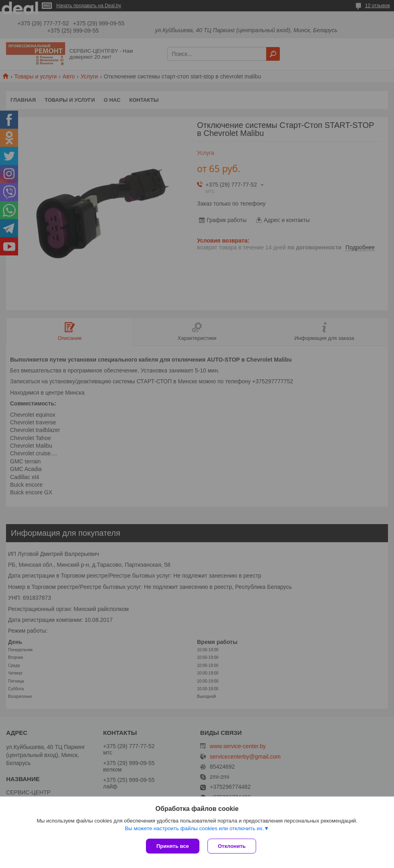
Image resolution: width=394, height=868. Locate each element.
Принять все (173, 846)
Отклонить (232, 846)
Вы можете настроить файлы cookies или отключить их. (194, 828)
